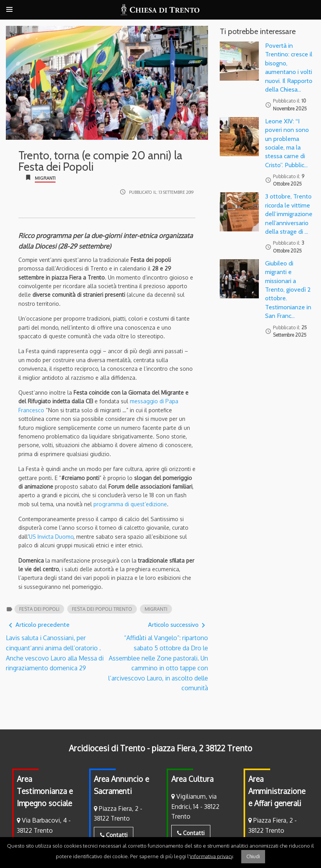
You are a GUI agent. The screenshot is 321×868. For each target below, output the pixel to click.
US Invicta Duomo (51, 537)
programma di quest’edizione (130, 504)
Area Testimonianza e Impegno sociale (45, 791)
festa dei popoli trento (102, 609)
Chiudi (253, 856)
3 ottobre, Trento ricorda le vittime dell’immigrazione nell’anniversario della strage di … (289, 214)
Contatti (114, 835)
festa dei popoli (39, 609)
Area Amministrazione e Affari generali (277, 791)
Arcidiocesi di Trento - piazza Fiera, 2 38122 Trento (160, 748)
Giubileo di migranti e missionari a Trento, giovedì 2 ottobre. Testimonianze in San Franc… (288, 290)
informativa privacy (211, 856)
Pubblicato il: (161, 192)
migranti (156, 609)
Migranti (45, 178)
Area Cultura (192, 779)
